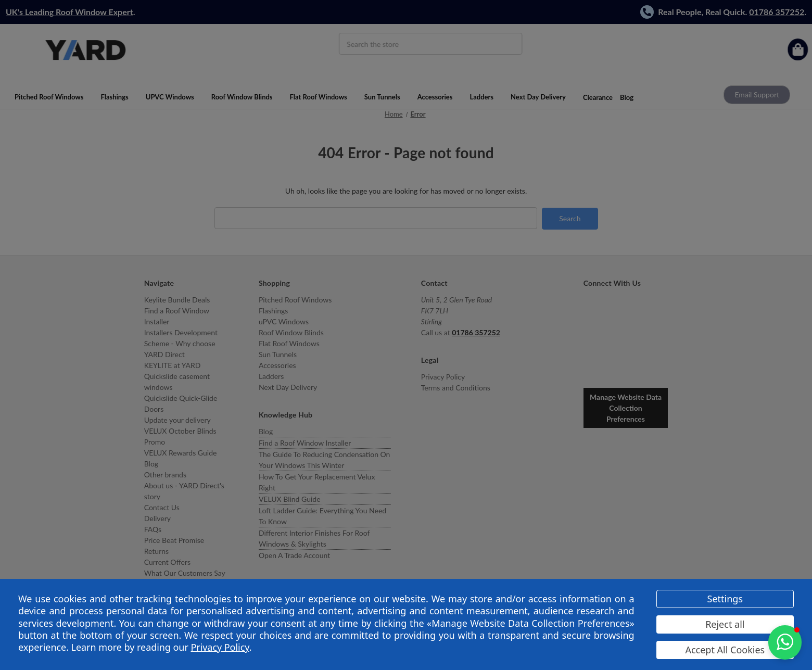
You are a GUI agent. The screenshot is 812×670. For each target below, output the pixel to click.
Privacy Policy (220, 647)
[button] (785, 642)
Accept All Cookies (725, 650)
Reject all (725, 624)
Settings (725, 599)
